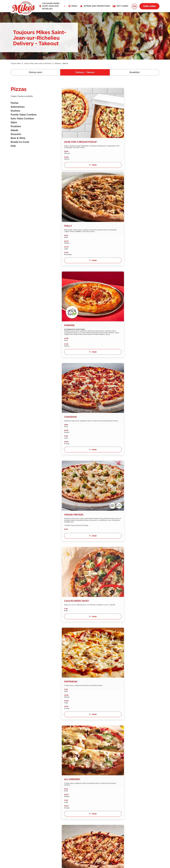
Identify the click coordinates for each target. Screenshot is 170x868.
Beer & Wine (18, 138)
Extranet (38, 828)
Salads (14, 130)
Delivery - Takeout (85, 72)
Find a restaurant (42, 809)
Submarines (18, 107)
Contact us (39, 816)
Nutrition (15, 822)
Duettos (15, 111)
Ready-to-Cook (20, 142)
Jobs (60, 813)
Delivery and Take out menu (21, 813)
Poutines (16, 126)
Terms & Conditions (76, 861)
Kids (13, 146)
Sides (14, 123)
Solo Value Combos (22, 119)
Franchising (40, 824)
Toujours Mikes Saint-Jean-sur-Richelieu (38, 63)
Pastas (14, 103)
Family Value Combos (24, 115)
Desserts (16, 134)
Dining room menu (19, 809)
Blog (60, 816)
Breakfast (135, 72)
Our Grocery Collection (45, 820)
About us (39, 813)
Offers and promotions (69, 809)
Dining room (35, 72)
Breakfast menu (18, 818)
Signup (153, 805)
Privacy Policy (97, 861)
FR (134, 6)
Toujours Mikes (16, 63)
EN (20, 840)
